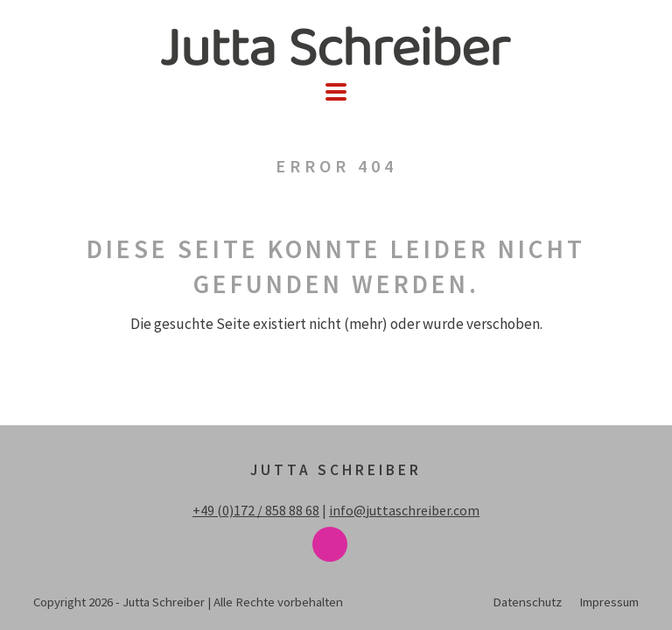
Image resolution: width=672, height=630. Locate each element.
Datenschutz (527, 602)
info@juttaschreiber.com (404, 510)
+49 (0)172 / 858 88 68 (256, 510)
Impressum (609, 602)
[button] (336, 92)
